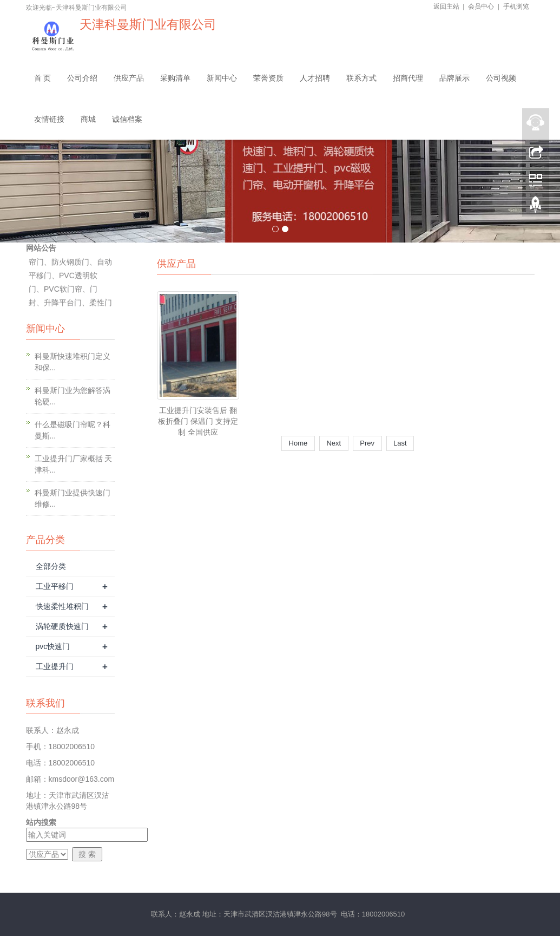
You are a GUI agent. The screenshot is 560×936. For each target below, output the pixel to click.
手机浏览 (516, 6)
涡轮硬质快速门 (62, 626)
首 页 (43, 78)
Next (334, 443)
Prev (367, 443)
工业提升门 (55, 666)
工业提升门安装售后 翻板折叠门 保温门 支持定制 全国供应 (198, 421)
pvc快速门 (53, 646)
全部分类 (51, 566)
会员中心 (481, 6)
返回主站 (446, 6)
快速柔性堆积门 (62, 606)
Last (400, 443)
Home (298, 443)
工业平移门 (55, 586)
